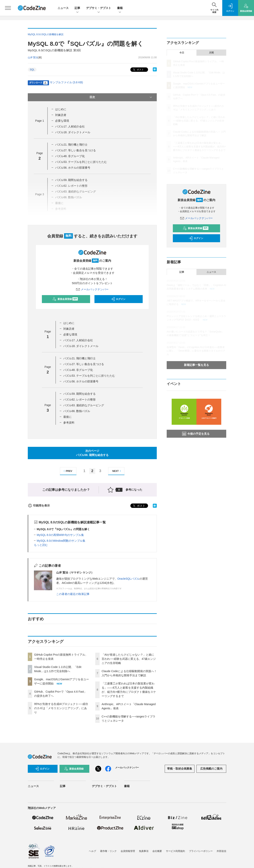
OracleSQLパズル (128, 579)
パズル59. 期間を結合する (71, 180)
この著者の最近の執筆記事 (73, 594)
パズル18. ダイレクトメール (73, 132)
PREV (67, 471)
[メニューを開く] (8, 8)
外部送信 (221, 851)
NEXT (117, 471)
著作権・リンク (108, 851)
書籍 (120, 8)
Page (39, 121)
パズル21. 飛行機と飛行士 (71, 145)
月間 (211, 53)
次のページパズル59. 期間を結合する (92, 453)
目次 (121, 97)
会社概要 (157, 851)
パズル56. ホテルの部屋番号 (73, 168)
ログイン (118, 299)
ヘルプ (92, 851)
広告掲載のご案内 (211, 769)
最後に (67, 417)
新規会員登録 (65, 299)
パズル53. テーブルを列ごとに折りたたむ (81, 162)
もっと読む (41, 545)
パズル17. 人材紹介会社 (70, 126)
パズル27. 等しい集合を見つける (76, 150)
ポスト (138, 70)
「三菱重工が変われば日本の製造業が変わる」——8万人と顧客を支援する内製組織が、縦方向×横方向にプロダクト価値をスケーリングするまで (199, 147)
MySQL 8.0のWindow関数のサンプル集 (61, 541)
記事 (77, 8)
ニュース (63, 8)
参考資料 (69, 423)
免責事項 (144, 851)
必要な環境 (62, 121)
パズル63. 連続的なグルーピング (84, 405)
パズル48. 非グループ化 (70, 156)
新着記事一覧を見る (196, 365)
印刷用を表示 (39, 505)
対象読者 (61, 115)
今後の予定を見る (196, 434)
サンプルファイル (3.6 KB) (66, 82)
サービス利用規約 (175, 851)
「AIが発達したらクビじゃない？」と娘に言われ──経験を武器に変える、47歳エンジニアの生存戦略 (129, 659)
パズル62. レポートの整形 (79, 399)
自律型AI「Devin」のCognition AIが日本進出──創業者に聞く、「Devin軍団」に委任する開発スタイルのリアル (196, 351)
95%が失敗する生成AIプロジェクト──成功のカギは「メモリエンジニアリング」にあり (61, 708)
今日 (182, 53)
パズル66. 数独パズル (77, 411)
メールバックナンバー (92, 289)
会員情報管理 (128, 851)
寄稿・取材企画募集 (180, 769)
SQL (32, 70)
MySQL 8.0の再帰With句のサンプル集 (60, 535)
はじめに (61, 109)
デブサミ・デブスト (99, 8)
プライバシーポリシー (201, 851)
